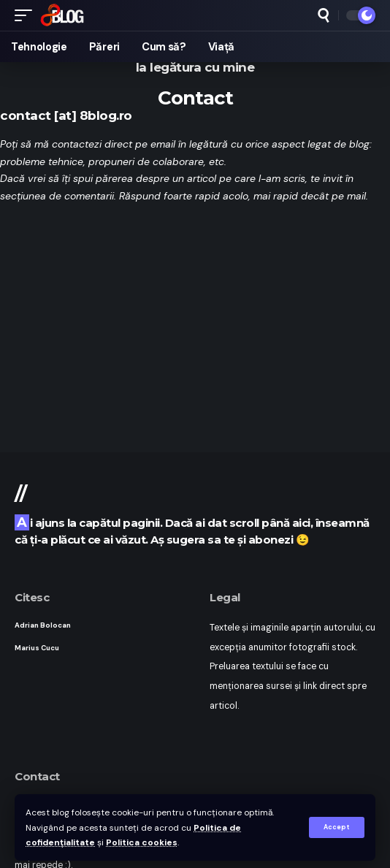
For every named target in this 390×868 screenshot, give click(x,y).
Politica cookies (142, 842)
